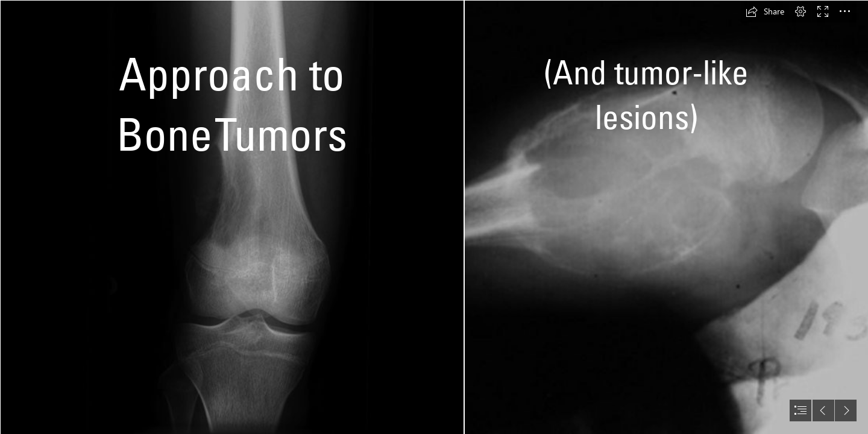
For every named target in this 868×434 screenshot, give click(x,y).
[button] (765, 11)
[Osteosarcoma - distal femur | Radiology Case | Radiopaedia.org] (231, 217)
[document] (434, 217)
